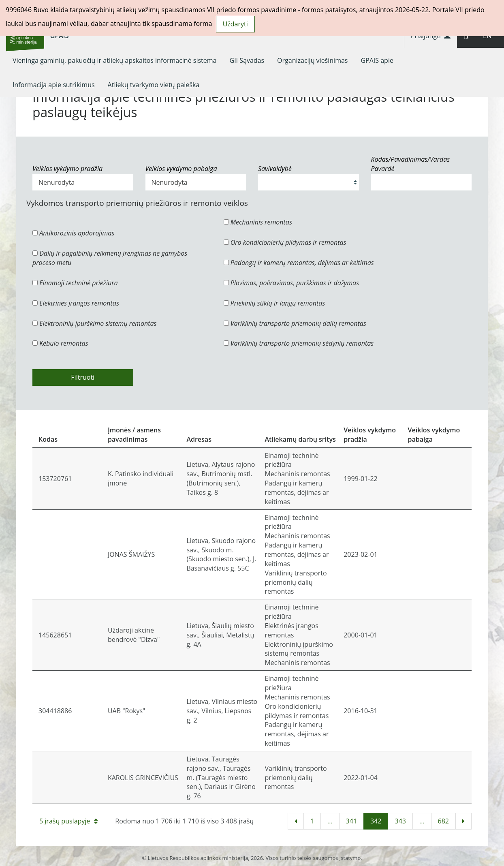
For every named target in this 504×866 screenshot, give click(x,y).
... (330, 821)
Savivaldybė (275, 169)
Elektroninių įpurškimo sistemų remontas (95, 323)
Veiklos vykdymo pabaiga (181, 169)
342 (376, 821)
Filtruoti (83, 377)
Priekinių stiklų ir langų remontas (274, 303)
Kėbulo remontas (60, 343)
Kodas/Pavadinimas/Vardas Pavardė (411, 164)
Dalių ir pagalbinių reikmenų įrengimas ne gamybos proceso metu (110, 258)
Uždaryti (235, 24)
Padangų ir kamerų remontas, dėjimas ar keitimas (299, 263)
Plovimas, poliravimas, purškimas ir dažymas (292, 283)
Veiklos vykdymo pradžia (67, 169)
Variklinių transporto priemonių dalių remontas (295, 323)
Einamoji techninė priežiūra (75, 283)
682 (443, 821)
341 (351, 821)
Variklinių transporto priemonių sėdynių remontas (299, 343)
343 (400, 821)
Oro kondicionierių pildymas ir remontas (285, 242)
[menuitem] (115, 60)
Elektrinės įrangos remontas (76, 303)
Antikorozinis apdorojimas (73, 233)
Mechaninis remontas (258, 222)
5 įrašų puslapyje (68, 821)
